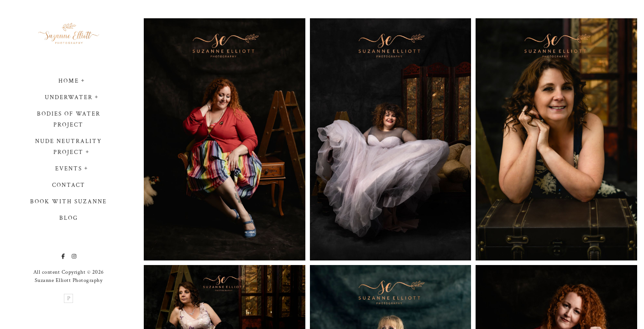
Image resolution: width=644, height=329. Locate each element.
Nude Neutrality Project (68, 147)
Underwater (69, 98)
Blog (69, 219)
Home (69, 82)
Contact (69, 186)
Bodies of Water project (69, 120)
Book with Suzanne (68, 202)
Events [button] (69, 169)
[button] (83, 80)
